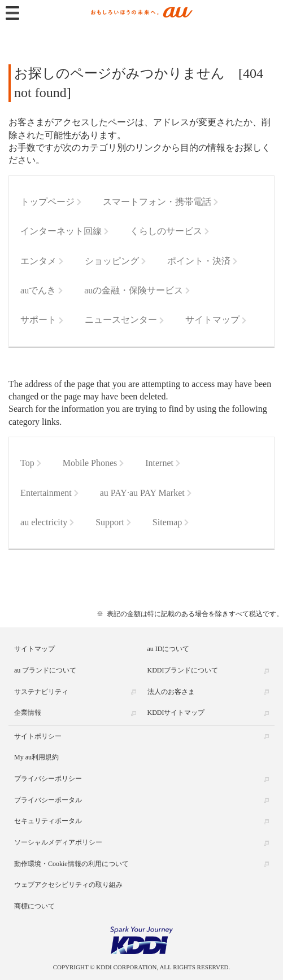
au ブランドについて (45, 670)
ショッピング (112, 261)
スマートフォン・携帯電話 (157, 202)
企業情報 (28, 713)
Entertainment (46, 493)
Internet (159, 463)
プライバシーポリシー (48, 779)
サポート (38, 320)
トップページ (47, 202)
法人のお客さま (171, 692)
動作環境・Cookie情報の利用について (71, 864)
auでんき (38, 290)
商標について (34, 906)
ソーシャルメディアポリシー (58, 842)
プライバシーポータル (48, 800)
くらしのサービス (166, 231)
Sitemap (167, 522)
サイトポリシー (38, 736)
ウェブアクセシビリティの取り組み (68, 885)
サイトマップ (212, 320)
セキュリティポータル (48, 821)
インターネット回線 (61, 231)
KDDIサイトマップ (176, 713)
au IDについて (169, 649)
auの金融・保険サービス (134, 290)
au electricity (44, 522)
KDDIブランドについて (183, 670)
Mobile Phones (90, 463)
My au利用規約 (36, 757)
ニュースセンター (121, 320)
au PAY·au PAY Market (142, 493)
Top (27, 463)
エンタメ (38, 261)
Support (110, 522)
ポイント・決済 (199, 261)
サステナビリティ (41, 692)
